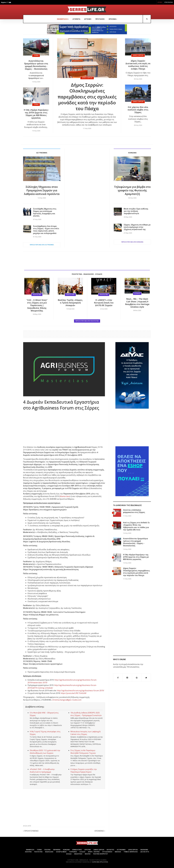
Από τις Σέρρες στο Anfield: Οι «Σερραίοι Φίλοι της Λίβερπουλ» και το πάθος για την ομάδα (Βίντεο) (136, 526)
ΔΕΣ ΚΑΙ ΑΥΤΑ (145, 852)
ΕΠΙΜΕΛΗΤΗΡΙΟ (77, 850)
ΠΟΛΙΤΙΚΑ (47, 850)
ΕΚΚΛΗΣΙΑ (118, 852)
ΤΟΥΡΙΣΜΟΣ (73, 852)
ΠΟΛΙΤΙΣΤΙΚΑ (38, 852)
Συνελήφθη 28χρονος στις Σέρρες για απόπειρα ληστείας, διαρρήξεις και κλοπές (45, 212)
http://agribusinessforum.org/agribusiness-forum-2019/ (81, 691)
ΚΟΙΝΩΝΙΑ (66, 850)
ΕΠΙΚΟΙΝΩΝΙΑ (169, 2)
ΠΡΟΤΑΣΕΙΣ (100, 19)
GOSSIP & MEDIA (61, 852)
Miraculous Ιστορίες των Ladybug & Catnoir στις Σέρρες (86, 733)
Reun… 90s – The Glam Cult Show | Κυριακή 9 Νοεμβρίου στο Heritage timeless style (137, 303)
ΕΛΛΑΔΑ (69, 854)
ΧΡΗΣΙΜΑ (113, 19)
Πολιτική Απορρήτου (100, 854)
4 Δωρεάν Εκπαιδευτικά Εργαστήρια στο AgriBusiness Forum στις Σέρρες (61, 405)
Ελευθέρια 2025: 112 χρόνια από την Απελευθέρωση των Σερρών (45, 752)
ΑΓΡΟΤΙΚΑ (88, 850)
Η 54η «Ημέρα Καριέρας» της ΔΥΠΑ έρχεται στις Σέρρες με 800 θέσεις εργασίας (36, 114)
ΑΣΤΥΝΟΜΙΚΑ (121, 850)
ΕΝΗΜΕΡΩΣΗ (63, 19)
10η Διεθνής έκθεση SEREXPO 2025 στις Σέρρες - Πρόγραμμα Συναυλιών (86, 714)
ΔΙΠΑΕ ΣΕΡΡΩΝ (133, 850)
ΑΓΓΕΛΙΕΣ (88, 19)
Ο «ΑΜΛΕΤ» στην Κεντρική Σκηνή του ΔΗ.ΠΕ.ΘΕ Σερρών (104, 303)
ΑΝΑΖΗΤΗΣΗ (78, 854)
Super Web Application (100, 862)
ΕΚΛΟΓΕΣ (88, 854)
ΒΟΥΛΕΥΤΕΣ (110, 850)
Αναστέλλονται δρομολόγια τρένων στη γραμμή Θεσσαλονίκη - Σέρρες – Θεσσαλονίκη (36, 65)
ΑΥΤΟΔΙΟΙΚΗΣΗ (107, 852)
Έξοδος (137, 293)
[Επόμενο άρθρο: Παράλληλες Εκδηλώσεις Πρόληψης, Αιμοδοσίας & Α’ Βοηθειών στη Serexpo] (100, 831)
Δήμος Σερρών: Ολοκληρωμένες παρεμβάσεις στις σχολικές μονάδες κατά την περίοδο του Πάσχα (87, 97)
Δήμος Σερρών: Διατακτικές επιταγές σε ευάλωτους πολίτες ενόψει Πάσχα (138, 65)
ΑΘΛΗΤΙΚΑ (28, 852)
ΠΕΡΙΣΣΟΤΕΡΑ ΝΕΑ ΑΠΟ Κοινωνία (132, 242)
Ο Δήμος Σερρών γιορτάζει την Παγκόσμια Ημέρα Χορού (84, 771)
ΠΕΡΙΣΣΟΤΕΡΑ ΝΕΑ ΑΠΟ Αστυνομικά (42, 245)
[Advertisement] (87, 197)
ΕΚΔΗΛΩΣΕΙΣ (49, 852)
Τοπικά (36, 55)
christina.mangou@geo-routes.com (67, 700)
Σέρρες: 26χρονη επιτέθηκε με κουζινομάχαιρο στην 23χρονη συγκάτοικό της (137, 227)
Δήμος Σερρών (87, 78)
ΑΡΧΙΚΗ (160, 2)
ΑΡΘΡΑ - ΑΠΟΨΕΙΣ (94, 852)
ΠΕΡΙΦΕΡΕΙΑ (57, 850)
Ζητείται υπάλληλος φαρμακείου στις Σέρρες (134, 511)
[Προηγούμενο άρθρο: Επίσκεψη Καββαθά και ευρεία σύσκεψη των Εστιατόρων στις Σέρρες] (31, 831)
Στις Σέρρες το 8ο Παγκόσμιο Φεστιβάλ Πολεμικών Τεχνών (83, 752)
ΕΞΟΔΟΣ (83, 852)
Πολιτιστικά (37, 294)
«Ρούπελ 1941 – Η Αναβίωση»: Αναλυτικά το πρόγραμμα (42, 771)
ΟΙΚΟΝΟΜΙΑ (144, 850)
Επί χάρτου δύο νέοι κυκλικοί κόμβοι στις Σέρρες (138, 110)
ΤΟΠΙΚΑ (39, 850)
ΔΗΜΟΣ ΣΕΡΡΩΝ (99, 850)
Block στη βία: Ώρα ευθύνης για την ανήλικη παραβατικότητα (136, 211)
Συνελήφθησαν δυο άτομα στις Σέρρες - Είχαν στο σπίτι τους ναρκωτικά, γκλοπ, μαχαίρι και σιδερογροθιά (46, 230)
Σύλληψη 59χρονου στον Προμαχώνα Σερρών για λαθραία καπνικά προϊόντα (42, 190)
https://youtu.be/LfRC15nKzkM (73, 693)
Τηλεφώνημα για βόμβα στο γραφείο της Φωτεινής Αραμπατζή (132, 190)
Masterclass (65, 496)
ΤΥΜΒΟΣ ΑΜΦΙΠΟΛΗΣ (131, 852)
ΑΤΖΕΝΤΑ (76, 19)
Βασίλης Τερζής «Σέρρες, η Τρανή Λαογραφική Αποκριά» (70, 303)
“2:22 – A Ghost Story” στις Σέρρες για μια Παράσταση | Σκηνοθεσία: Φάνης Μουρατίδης (37, 305)
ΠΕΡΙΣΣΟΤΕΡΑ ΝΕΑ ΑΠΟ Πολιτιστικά (87, 321)
